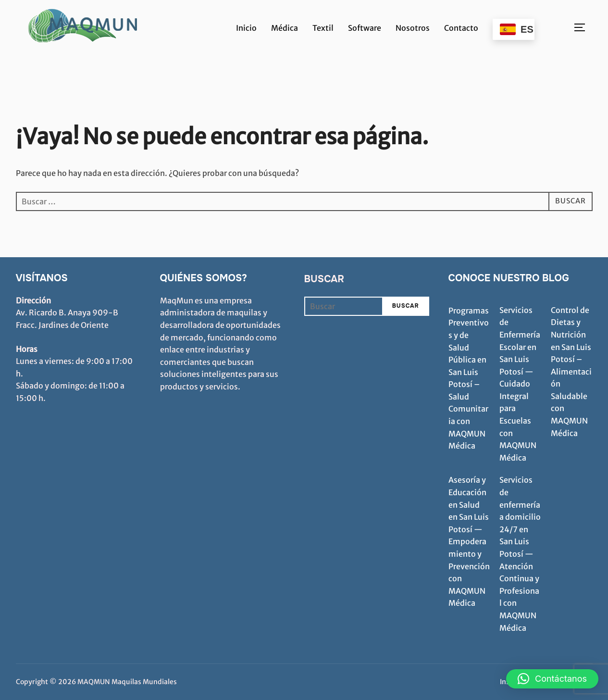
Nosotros (413, 28)
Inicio (246, 28)
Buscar (324, 279)
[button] (552, 679)
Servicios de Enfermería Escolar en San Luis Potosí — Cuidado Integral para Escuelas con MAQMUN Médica (520, 384)
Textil (323, 28)
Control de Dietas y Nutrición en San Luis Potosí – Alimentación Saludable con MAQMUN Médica (571, 372)
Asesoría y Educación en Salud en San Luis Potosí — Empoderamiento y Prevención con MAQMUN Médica (469, 541)
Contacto (461, 28)
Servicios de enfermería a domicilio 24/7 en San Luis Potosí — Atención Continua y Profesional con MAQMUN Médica (520, 554)
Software (365, 28)
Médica (285, 28)
